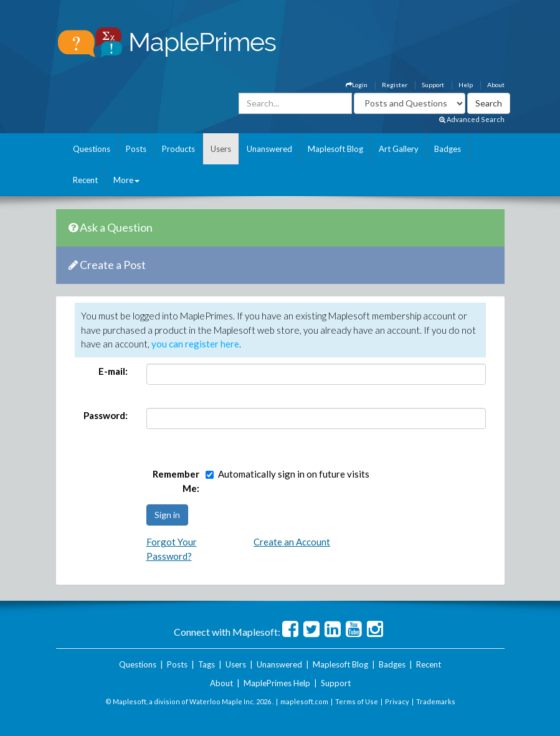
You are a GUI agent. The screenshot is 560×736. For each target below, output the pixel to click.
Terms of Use (357, 701)
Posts (136, 149)
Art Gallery (399, 149)
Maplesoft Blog (335, 149)
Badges (448, 149)
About (496, 85)
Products (178, 149)
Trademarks (436, 701)
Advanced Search (472, 119)
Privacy (397, 701)
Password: (106, 415)
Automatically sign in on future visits (294, 474)
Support (433, 85)
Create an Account (292, 542)
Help (466, 85)
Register (395, 85)
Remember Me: (176, 481)
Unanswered (269, 149)
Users (221, 149)
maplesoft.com (304, 701)
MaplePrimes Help (277, 683)
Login (357, 85)
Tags (206, 664)
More (126, 180)
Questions (92, 149)
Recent (85, 180)
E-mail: (113, 371)
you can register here (195, 344)
